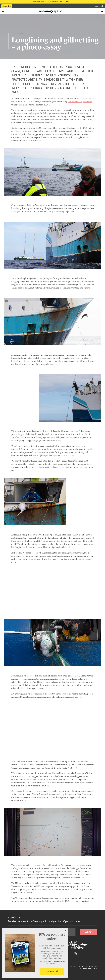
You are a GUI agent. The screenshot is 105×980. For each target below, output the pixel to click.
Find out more (64, 2)
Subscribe (7, 6)
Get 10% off (52, 971)
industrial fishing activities (80, 102)
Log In (98, 6)
